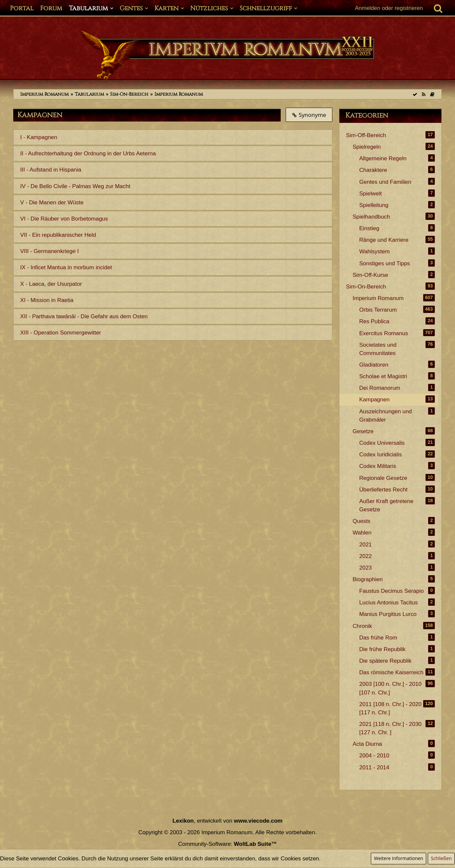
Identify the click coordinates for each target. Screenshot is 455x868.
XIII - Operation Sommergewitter (61, 333)
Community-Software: (227, 844)
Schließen (441, 858)
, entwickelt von (228, 821)
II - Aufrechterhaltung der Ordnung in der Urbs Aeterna (88, 153)
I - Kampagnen (39, 137)
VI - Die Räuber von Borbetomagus (64, 219)
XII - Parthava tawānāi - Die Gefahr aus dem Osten (84, 316)
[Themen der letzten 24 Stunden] (432, 94)
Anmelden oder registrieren (389, 8)
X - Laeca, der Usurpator (51, 284)
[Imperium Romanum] (228, 56)
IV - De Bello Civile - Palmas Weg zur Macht (75, 186)
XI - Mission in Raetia (47, 300)
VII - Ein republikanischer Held (58, 235)
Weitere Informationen (398, 858)
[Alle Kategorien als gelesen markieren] (415, 94)
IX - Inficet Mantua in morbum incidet (66, 267)
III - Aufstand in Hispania (51, 170)
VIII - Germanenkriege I (50, 251)
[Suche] (438, 8)
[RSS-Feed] (424, 94)
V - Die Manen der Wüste (52, 203)
